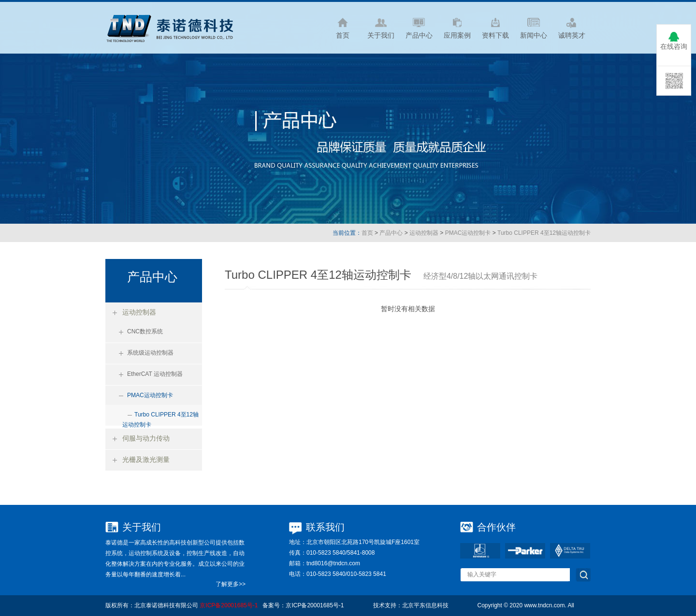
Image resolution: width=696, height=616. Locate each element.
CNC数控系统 (145, 331)
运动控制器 (424, 233)
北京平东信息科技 (425, 605)
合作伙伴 (496, 527)
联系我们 (325, 527)
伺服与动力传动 (146, 438)
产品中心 (391, 233)
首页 (367, 233)
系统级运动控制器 (150, 353)
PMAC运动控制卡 (468, 233)
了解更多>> (231, 584)
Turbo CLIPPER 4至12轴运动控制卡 (544, 233)
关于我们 (142, 527)
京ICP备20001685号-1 (229, 605)
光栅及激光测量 (146, 459)
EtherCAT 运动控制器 (155, 374)
